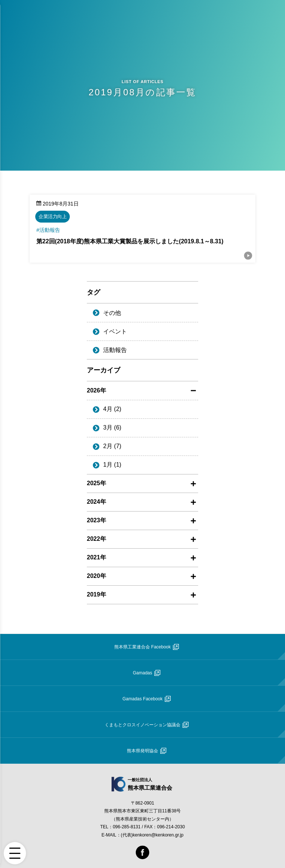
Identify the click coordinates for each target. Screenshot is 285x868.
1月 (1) (112, 465)
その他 (112, 313)
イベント (115, 331)
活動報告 (115, 350)
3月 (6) (112, 428)
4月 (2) (112, 409)
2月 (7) (112, 446)
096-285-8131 (127, 827)
